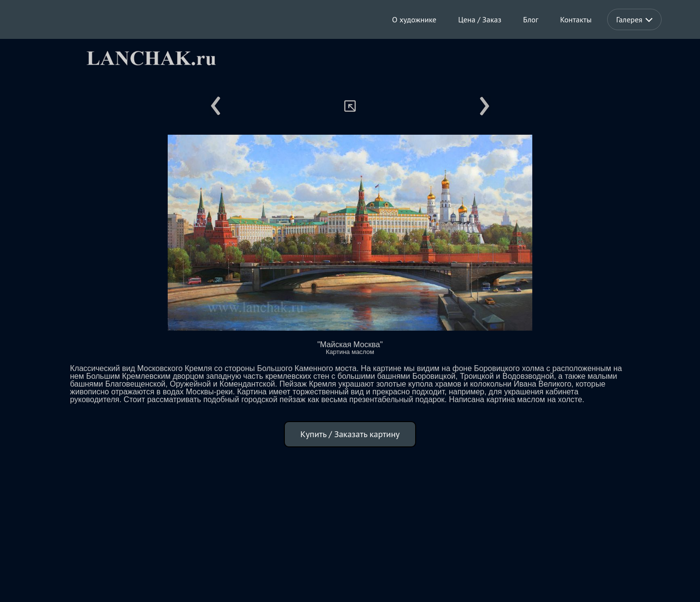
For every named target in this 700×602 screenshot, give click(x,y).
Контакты (576, 19)
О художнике (414, 19)
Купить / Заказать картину (350, 434)
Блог (531, 19)
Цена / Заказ (480, 19)
